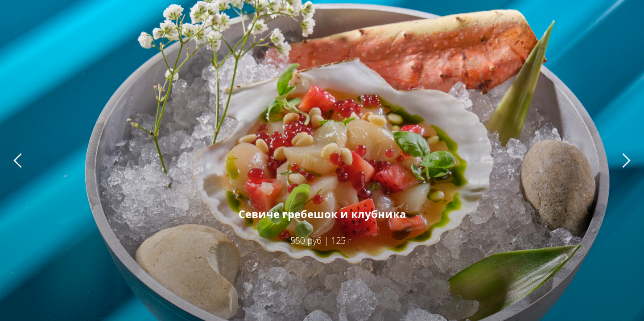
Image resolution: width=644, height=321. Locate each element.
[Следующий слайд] (626, 160)
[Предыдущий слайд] (18, 160)
